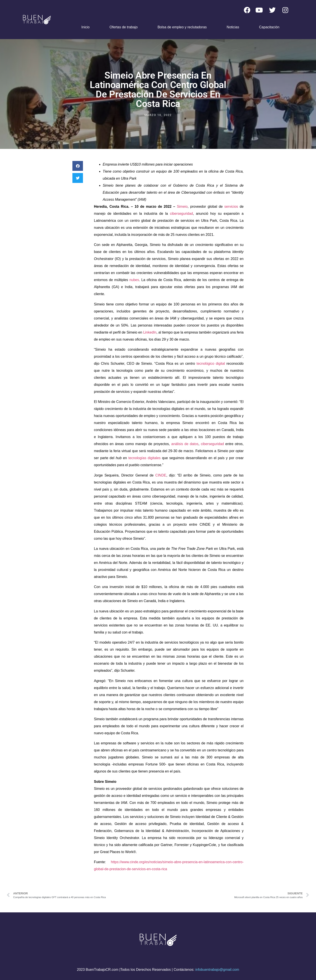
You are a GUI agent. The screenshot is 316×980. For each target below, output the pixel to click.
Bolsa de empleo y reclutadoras (182, 27)
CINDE (161, 475)
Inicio (85, 27)
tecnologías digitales (145, 458)
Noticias (233, 27)
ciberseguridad (181, 214)
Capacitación (269, 27)
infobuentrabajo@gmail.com (217, 970)
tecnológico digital (211, 364)
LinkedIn (150, 332)
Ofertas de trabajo (124, 27)
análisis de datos (185, 444)
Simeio (182, 207)
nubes (134, 280)
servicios (231, 207)
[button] (78, 166)
